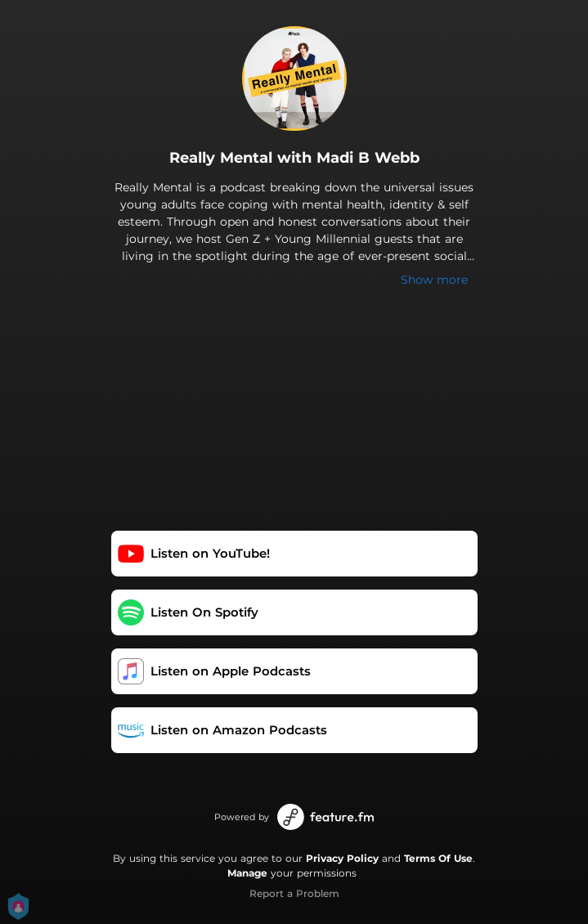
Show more (434, 280)
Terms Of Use (438, 858)
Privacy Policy (342, 858)
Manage (247, 873)
